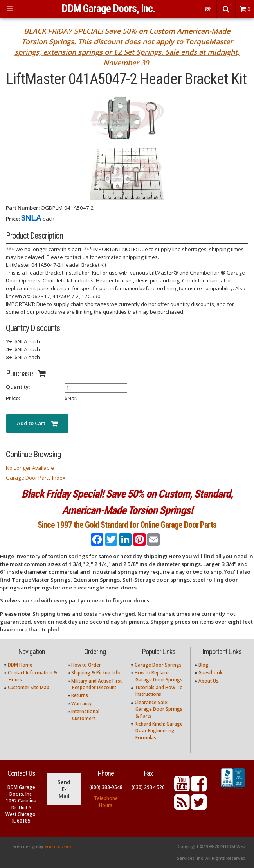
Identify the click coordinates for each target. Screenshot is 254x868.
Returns (80, 695)
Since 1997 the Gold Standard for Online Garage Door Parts (127, 525)
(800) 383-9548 (106, 787)
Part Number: (23, 208)
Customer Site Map (29, 687)
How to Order (86, 665)
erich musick (58, 846)
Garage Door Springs (158, 665)
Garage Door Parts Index (36, 478)
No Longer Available (30, 468)
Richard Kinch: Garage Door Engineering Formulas (159, 731)
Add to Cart (37, 423)
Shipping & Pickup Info (96, 673)
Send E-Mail (64, 789)
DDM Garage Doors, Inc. (108, 9)
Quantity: (18, 387)
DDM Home (20, 665)
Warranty (81, 704)
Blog (204, 665)
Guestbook (210, 673)
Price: (13, 219)
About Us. (209, 681)
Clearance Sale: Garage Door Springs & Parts (159, 709)
